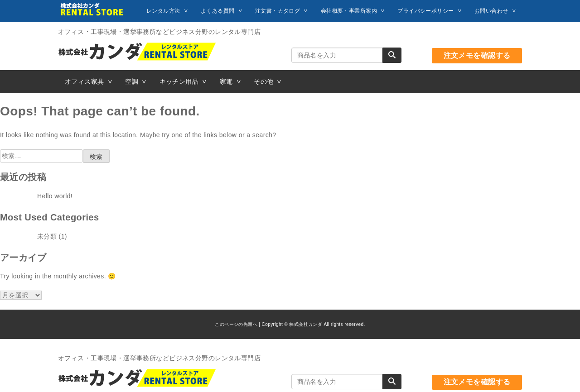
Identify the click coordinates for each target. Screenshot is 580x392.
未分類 (47, 236)
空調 (132, 81)
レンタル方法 (163, 11)
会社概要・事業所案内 (349, 11)
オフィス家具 (85, 81)
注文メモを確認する (477, 55)
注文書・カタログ (278, 11)
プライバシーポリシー (425, 11)
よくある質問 (218, 11)
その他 (263, 81)
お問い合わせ (491, 11)
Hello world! (55, 196)
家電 (226, 81)
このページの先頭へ (236, 324)
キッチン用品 (179, 81)
